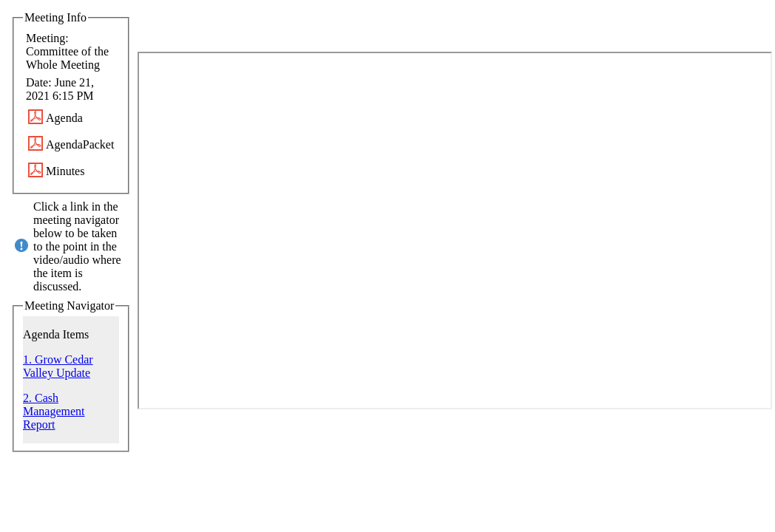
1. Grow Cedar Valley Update (58, 366)
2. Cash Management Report (54, 411)
